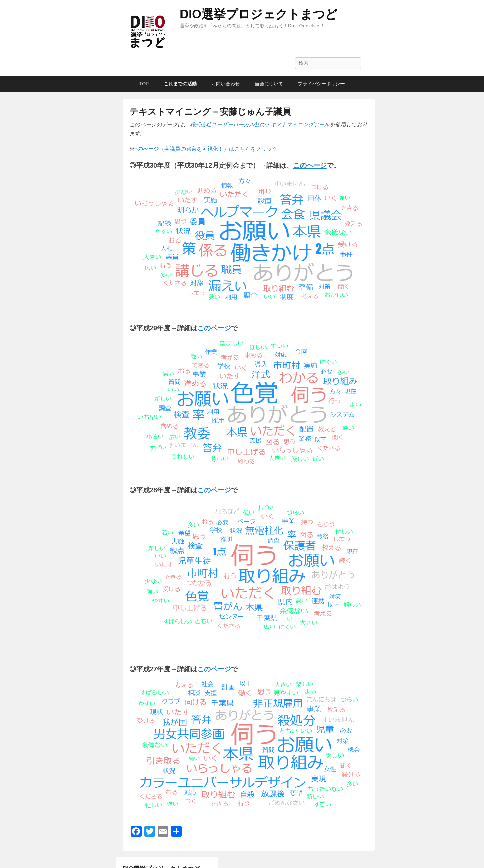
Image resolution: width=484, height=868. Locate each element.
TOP (144, 84)
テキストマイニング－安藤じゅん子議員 (210, 112)
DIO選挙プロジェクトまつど (259, 14)
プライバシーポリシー (321, 84)
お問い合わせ (226, 84)
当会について (269, 84)
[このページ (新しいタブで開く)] (310, 165)
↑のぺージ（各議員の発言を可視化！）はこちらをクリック (206, 149)
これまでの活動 (180, 84)
